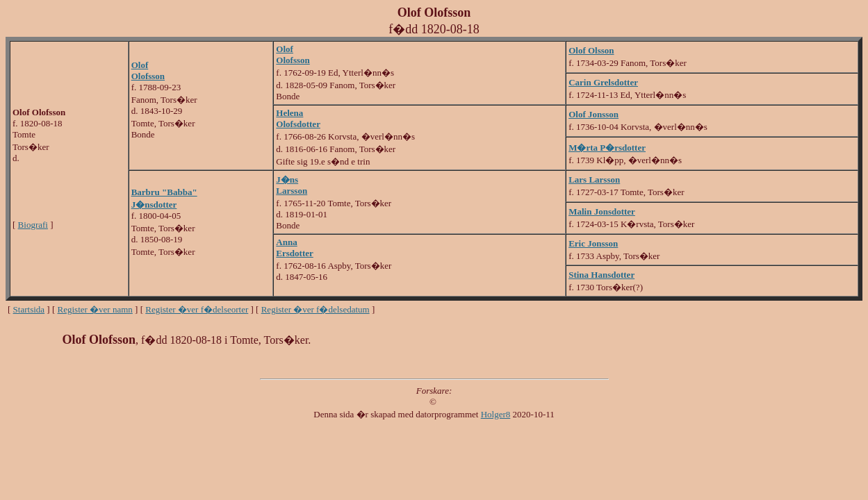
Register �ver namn (95, 309)
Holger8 (496, 414)
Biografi (33, 225)
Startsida (29, 309)
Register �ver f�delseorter (197, 309)
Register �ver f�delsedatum (316, 309)
